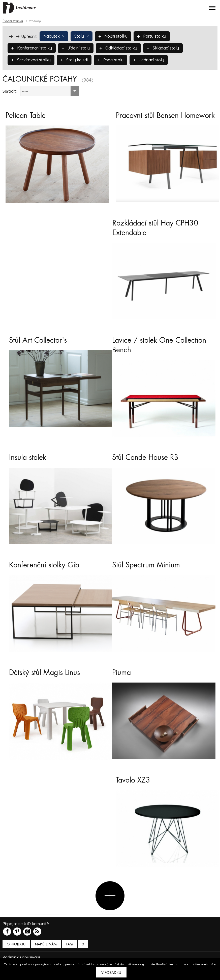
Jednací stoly (149, 60)
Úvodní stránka (13, 21)
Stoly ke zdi (74, 60)
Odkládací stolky (118, 48)
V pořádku (111, 973)
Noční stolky (113, 36)
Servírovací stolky (31, 60)
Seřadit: (10, 91)
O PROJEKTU (16, 944)
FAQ (69, 944)
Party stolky (152, 36)
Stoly (82, 36)
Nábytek (54, 36)
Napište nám (46, 944)
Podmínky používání (21, 957)
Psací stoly (111, 60)
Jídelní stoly (76, 48)
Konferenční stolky (32, 48)
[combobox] (49, 91)
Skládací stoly (163, 48)
